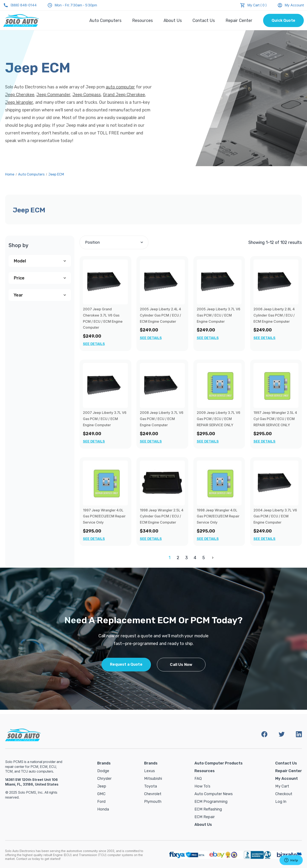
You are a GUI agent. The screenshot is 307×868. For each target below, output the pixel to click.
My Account (291, 5)
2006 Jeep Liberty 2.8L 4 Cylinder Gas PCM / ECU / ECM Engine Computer (274, 315)
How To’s (202, 786)
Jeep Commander (53, 95)
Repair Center (239, 20)
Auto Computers (105, 20)
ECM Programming (211, 802)
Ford (101, 802)
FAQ (198, 779)
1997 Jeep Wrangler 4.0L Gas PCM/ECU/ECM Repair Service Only (104, 516)
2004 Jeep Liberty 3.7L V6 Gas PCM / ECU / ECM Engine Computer (275, 516)
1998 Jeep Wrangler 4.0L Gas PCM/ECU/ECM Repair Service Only (218, 516)
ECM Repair (205, 817)
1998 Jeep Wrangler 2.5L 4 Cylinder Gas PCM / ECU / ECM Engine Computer (162, 516)
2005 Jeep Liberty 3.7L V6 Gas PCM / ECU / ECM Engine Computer (219, 315)
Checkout (284, 794)
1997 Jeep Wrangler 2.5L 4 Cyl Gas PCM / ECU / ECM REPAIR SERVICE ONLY (275, 419)
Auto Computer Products (219, 763)
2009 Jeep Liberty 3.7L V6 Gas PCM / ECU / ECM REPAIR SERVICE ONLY (219, 419)
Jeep (102, 786)
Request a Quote (126, 664)
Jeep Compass (87, 95)
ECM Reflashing (208, 809)
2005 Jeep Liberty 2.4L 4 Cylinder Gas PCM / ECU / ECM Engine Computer (160, 315)
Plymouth (153, 802)
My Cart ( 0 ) (257, 5)
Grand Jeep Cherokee (124, 95)
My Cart (282, 786)
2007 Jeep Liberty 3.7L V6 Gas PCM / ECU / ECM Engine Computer (105, 419)
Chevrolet (153, 794)
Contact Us (204, 20)
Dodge (103, 771)
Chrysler (104, 779)
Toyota (151, 786)
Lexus (149, 771)
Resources (143, 20)
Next (212, 558)
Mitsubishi (153, 779)
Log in (281, 802)
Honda (103, 809)
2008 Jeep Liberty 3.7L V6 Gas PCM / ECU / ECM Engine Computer (162, 419)
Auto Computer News (214, 794)
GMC (101, 794)
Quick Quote (283, 20)
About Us (173, 20)
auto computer (120, 87)
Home (10, 174)
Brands (104, 763)
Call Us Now (181, 665)
